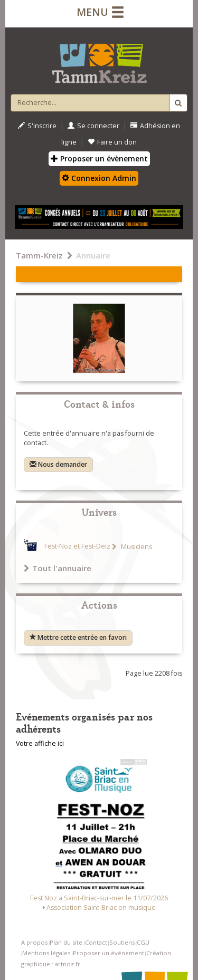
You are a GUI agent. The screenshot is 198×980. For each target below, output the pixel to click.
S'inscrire (37, 126)
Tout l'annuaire (58, 568)
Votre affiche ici (40, 743)
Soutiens (122, 942)
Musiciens (136, 547)
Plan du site (66, 942)
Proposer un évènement (99, 158)
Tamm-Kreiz (39, 255)
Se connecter (93, 126)
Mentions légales (46, 953)
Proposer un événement (109, 953)
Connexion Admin (99, 178)
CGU (143, 942)
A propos (34, 942)
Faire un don (112, 142)
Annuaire (93, 255)
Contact (96, 942)
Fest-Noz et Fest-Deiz (77, 547)
